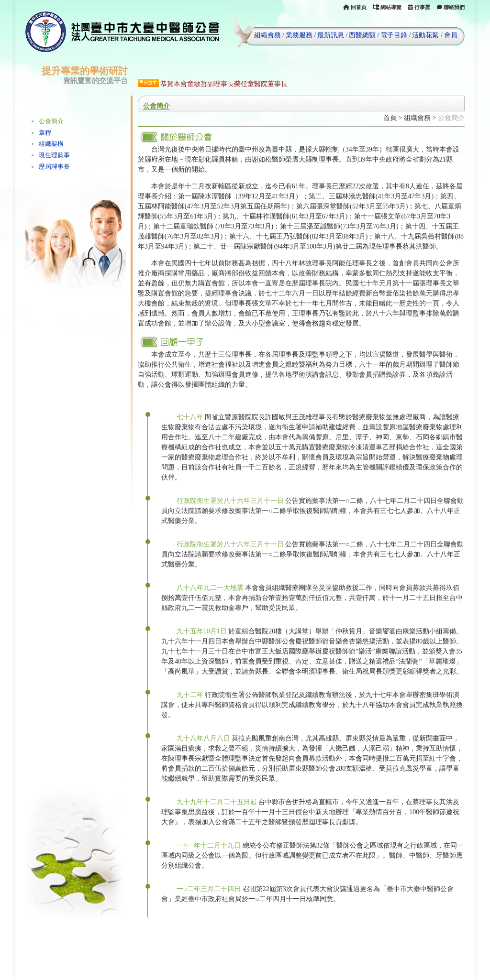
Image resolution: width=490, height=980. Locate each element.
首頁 (390, 118)
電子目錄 (394, 35)
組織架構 (51, 144)
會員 (451, 35)
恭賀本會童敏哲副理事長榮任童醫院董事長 (224, 84)
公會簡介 (51, 121)
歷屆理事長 (54, 167)
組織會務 (267, 35)
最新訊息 (331, 35)
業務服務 (299, 35)
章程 (45, 133)
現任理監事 (54, 155)
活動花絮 (425, 35)
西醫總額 (362, 35)
